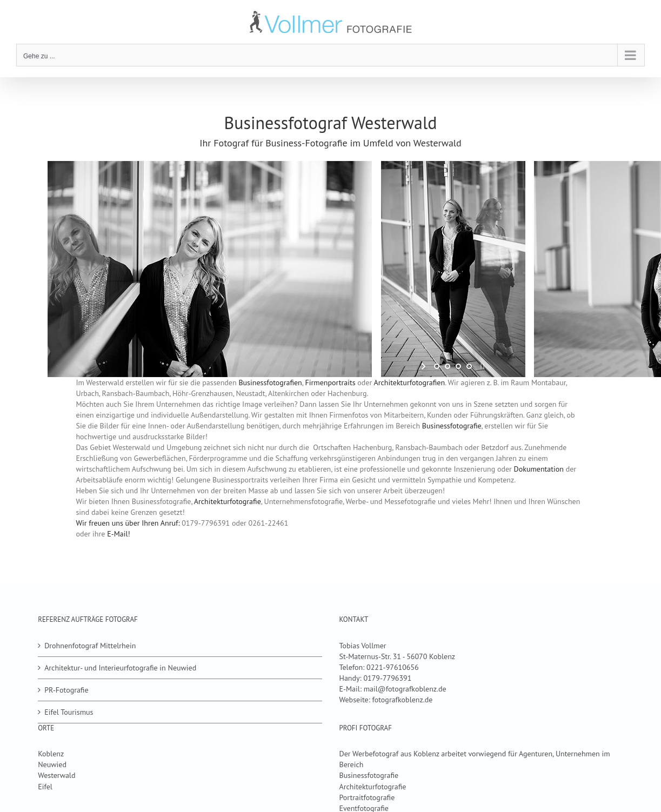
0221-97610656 (393, 667)
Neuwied (52, 764)
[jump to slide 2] (448, 366)
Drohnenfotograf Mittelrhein (90, 646)
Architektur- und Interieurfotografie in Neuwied (120, 668)
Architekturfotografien (410, 382)
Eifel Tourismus (69, 712)
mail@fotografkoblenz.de (405, 689)
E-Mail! (119, 534)
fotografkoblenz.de (402, 700)
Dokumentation (539, 469)
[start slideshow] (425, 366)
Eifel (45, 787)
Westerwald (56, 775)
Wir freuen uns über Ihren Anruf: (128, 523)
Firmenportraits (332, 382)
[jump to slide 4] (469, 366)
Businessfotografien (270, 382)
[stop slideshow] (481, 366)
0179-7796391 (387, 678)
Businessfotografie (452, 426)
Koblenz (51, 754)
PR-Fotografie (66, 690)
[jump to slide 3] (458, 366)
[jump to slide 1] (437, 366)
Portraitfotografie (367, 797)
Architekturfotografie (228, 501)
